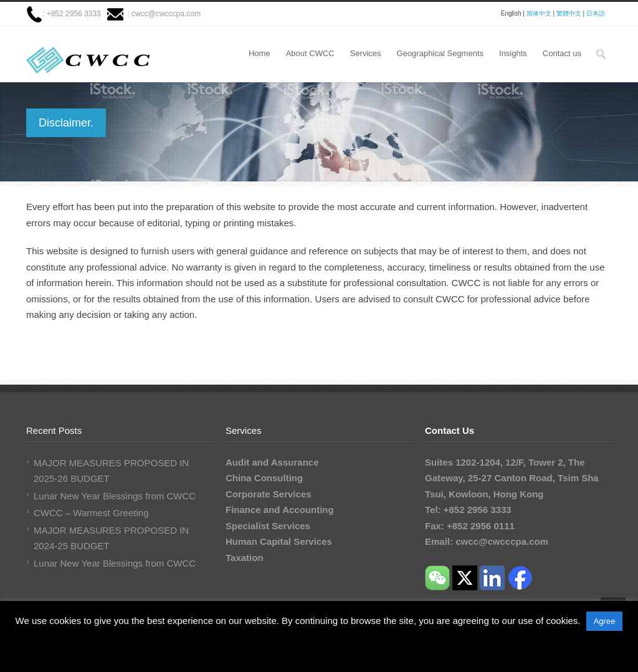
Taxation (245, 558)
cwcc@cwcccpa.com (166, 14)
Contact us (562, 53)
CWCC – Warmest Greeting (91, 513)
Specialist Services (268, 526)
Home (259, 53)
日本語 (596, 13)
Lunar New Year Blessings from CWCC (115, 496)
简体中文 (539, 13)
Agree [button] (605, 621)
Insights (513, 53)
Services (366, 53)
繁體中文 (569, 13)
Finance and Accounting (280, 510)
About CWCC (310, 53)
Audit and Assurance (272, 462)
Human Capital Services (279, 541)
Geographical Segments (440, 53)
